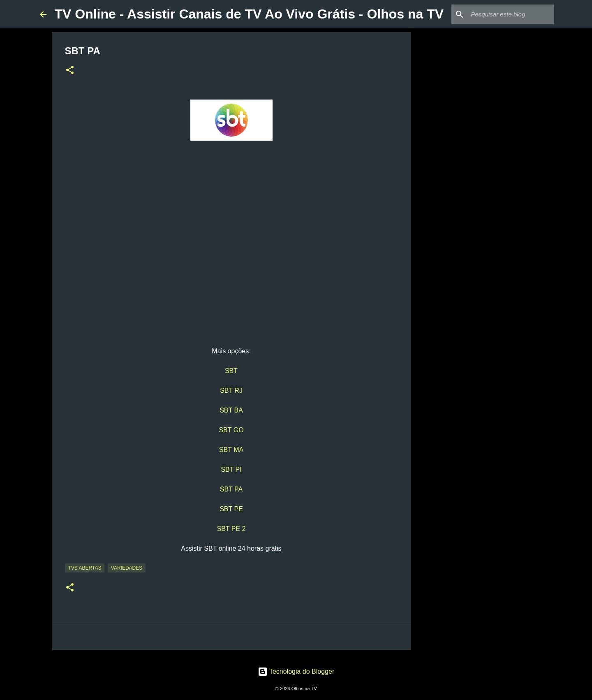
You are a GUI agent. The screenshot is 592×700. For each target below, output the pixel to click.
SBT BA (231, 410)
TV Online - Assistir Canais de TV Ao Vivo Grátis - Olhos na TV (249, 14)
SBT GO (231, 430)
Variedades (127, 568)
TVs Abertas (85, 568)
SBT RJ (231, 391)
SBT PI (231, 469)
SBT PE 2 (231, 529)
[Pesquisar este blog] (511, 14)
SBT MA (231, 450)
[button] (70, 71)
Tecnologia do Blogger (296, 671)
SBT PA (231, 489)
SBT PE (231, 509)
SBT (231, 371)
